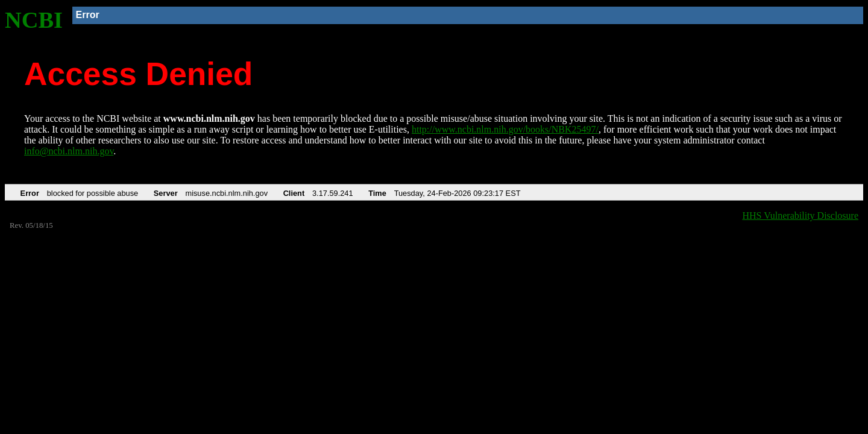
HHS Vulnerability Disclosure (801, 215)
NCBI (34, 20)
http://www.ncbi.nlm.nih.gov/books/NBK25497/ (505, 129)
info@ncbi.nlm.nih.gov (69, 151)
